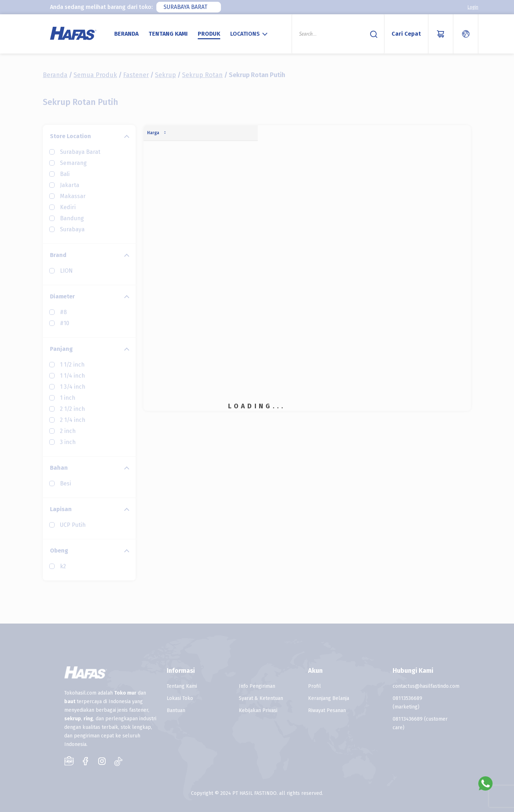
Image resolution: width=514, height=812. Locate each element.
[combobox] (189, 7)
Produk (209, 34)
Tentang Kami (168, 34)
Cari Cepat (406, 34)
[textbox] (250, 34)
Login (473, 7)
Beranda (126, 34)
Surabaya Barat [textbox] (185, 7)
